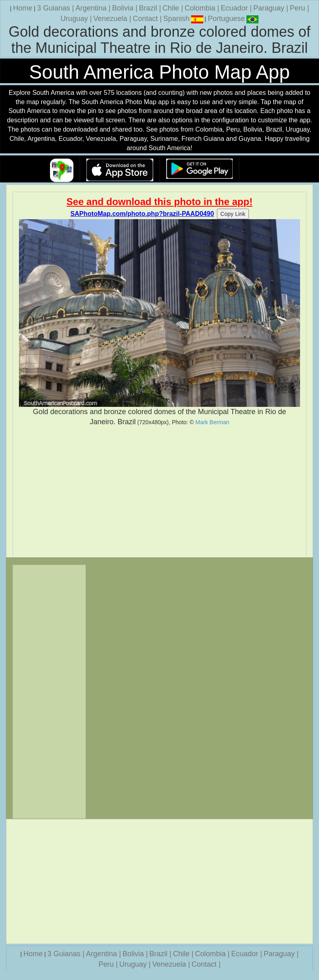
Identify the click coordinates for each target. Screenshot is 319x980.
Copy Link (233, 214)
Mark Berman (213, 422)
